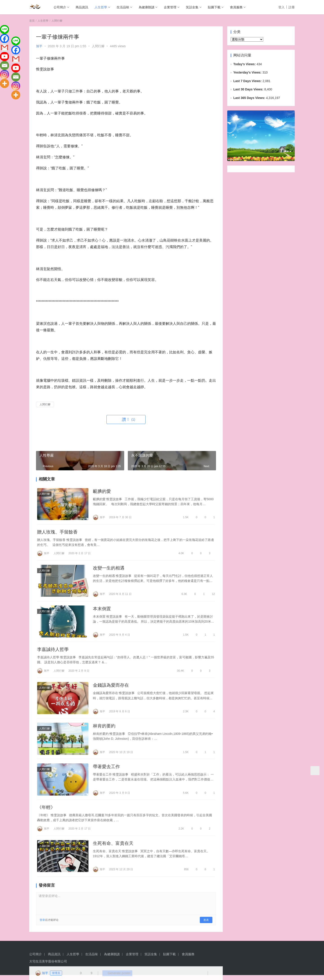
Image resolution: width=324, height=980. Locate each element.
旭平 (39, 46)
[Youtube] (4, 56)
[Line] (4, 29)
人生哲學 (101, 7)
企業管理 (170, 7)
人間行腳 (98, 46)
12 (211, 595)
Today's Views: (245, 64)
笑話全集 (192, 7)
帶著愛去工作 (106, 770)
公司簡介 (60, 7)
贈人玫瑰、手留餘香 (57, 533)
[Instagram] (4, 74)
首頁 (32, 21)
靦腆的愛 (102, 491)
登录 (42, 925)
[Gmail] (4, 47)
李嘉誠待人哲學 (53, 652)
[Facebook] (4, 38)
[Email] (4, 65)
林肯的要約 (104, 729)
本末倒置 (102, 610)
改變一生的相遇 (109, 569)
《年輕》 (46, 812)
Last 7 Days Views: (248, 81)
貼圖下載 (214, 7)
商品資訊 (82, 7)
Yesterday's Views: (248, 72)
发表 (206, 925)
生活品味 (123, 7)
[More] (4, 83)
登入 (281, 7)
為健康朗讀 (146, 7)
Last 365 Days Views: (250, 98)
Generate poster (116, 973)
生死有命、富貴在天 (113, 848)
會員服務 (236, 7)
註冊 (292, 7)
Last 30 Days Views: (249, 89)
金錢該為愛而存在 (111, 688)
